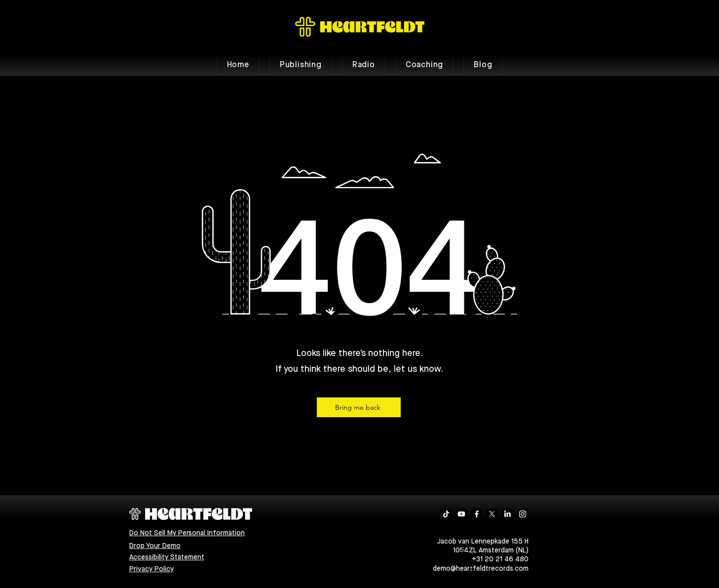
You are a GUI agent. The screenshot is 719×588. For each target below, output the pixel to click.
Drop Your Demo (155, 546)
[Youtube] (461, 514)
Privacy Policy (151, 569)
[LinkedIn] (507, 514)
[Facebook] (477, 514)
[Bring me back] (359, 407)
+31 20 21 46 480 (500, 559)
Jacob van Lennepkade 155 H (483, 542)
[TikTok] (446, 514)
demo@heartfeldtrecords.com (481, 569)
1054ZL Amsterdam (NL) (491, 550)
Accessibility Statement (167, 557)
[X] (492, 514)
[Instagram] (523, 514)
